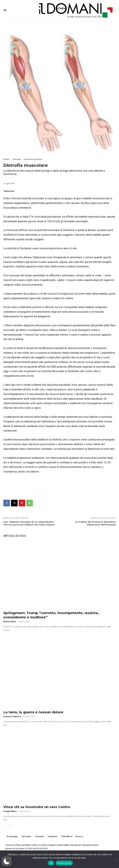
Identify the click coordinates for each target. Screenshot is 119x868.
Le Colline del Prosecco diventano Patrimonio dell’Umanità (95, 523)
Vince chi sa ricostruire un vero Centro (37, 807)
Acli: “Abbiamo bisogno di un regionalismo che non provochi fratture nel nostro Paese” (29, 523)
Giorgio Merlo (10, 811)
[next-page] (11, 827)
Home (6, 159)
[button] (7, 861)
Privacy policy (64, 863)
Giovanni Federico (12, 716)
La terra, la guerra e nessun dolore (33, 712)
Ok (51, 863)
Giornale (16, 159)
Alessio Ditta (10, 621)
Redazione (9, 191)
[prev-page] (5, 827)
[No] (115, 859)
